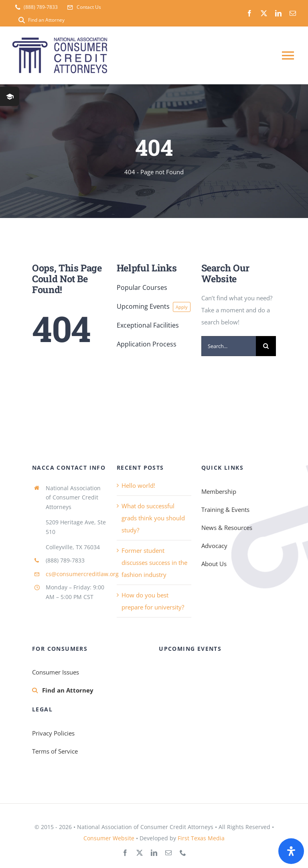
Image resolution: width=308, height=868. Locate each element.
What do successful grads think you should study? (153, 518)
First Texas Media (201, 838)
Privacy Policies (53, 733)
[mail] (293, 13)
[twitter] (264, 13)
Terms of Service (55, 751)
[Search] (266, 346)
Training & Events (225, 509)
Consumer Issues (56, 672)
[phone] (183, 853)
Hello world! (138, 485)
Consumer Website (109, 838)
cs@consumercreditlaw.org (82, 574)
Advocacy (214, 546)
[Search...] (229, 346)
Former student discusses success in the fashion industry (154, 562)
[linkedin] (278, 13)
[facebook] (249, 13)
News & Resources (227, 528)
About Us (214, 564)
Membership (219, 491)
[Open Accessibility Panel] (291, 851)
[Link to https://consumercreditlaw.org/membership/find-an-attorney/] (35, 691)
